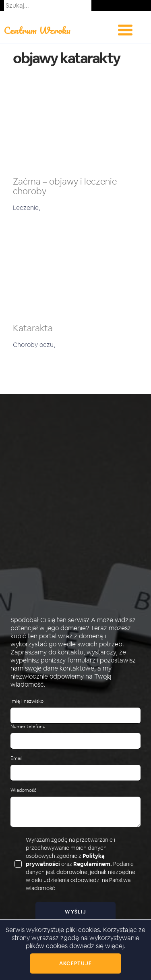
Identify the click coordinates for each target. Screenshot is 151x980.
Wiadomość (23, 790)
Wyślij (75, 912)
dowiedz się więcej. (97, 946)
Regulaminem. (93, 864)
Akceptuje (75, 963)
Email (17, 759)
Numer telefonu (28, 727)
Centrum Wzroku (37, 30)
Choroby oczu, (34, 345)
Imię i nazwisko (27, 701)
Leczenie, (27, 208)
